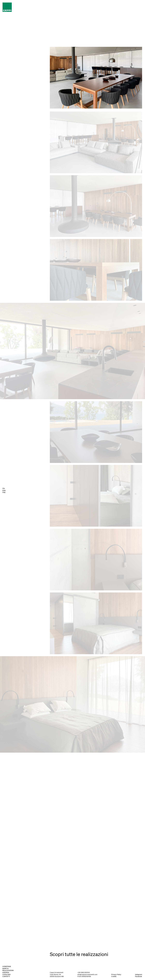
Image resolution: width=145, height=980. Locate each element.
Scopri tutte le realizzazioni (79, 954)
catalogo (6, 975)
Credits (114, 976)
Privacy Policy (116, 975)
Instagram (139, 975)
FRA (4, 493)
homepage (7, 966)
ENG (4, 491)
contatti (6, 977)
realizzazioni (8, 970)
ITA (4, 489)
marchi (5, 969)
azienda (6, 973)
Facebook (139, 976)
